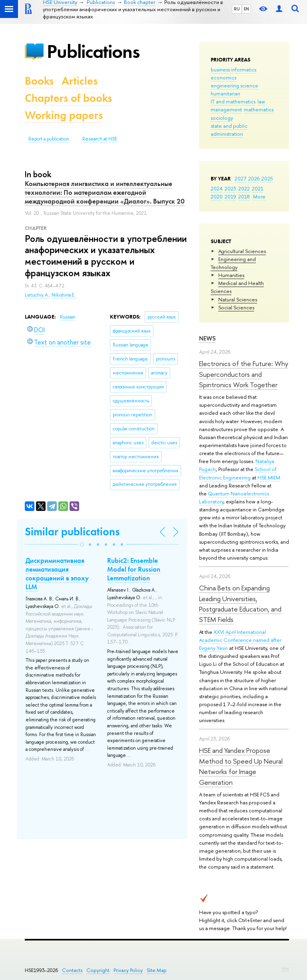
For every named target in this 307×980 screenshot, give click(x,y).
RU (237, 9)
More (259, 196)
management (226, 109)
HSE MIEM (269, 477)
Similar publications (72, 532)
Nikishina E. (64, 295)
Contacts (72, 970)
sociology (222, 118)
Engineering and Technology (233, 263)
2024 (217, 188)
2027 (240, 178)
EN (246, 9)
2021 (258, 188)
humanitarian (225, 93)
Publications (93, 51)
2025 (267, 178)
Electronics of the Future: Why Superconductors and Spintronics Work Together (244, 374)
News (207, 338)
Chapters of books (68, 98)
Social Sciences (236, 307)
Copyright (98, 970)
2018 (244, 196)
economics (223, 77)
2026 (254, 178)
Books (39, 81)
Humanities (231, 275)
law (261, 101)
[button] (82, 544)
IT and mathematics (233, 101)
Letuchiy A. (37, 295)
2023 (230, 188)
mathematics (259, 109)
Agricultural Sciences (242, 251)
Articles (80, 81)
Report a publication (49, 139)
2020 (217, 196)
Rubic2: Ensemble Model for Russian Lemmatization (134, 569)
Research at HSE (100, 139)
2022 (244, 188)
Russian (68, 317)
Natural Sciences (238, 299)
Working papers (64, 115)
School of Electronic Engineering (238, 473)
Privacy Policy (128, 970)
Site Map (157, 970)
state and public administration (229, 130)
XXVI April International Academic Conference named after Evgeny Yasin (240, 640)
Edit (285, 968)
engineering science (234, 85)
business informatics (233, 69)
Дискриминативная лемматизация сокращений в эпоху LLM (57, 574)
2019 (230, 196)
